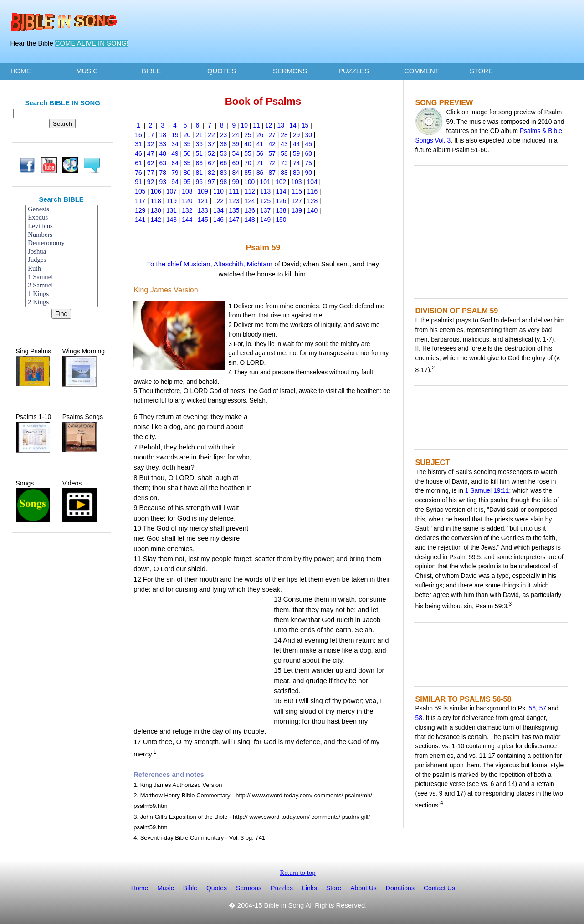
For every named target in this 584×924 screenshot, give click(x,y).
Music (166, 888)
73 (284, 163)
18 (163, 135)
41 (260, 144)
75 (309, 163)
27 (272, 135)
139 (297, 210)
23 (223, 135)
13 (281, 125)
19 (175, 135)
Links (310, 888)
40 (248, 144)
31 (138, 144)
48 (163, 153)
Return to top (298, 873)
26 (260, 135)
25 (248, 135)
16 (138, 135)
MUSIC (87, 71)
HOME (21, 71)
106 (156, 191)
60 (309, 153)
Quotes (217, 888)
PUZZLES (354, 71)
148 (250, 220)
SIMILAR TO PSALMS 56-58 (464, 699)
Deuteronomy (61, 243)
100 (249, 182)
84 (236, 173)
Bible (190, 888)
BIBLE (151, 71)
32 (151, 144)
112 (250, 191)
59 (296, 153)
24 (236, 135)
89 (296, 173)
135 (234, 210)
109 (203, 191)
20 (187, 135)
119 (172, 201)
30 (309, 135)
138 (281, 210)
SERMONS (290, 71)
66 (199, 163)
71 (260, 163)
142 (156, 220)
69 (236, 163)
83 (223, 173)
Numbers (61, 235)
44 (296, 144)
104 (312, 182)
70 (248, 163)
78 (163, 173)
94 (175, 182)
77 (151, 173)
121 (203, 201)
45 (309, 144)
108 (187, 191)
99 (236, 182)
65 (187, 163)
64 (175, 163)
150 (281, 220)
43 (284, 144)
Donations (400, 888)
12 (269, 125)
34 (175, 144)
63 (163, 163)
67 (211, 163)
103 (296, 182)
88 (284, 173)
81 (199, 173)
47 (151, 153)
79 (175, 173)
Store (334, 888)
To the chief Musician (179, 264)
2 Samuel (61, 286)
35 (187, 144)
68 (223, 163)
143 (172, 220)
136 (250, 210)
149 (265, 220)
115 (297, 191)
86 (260, 173)
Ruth (61, 269)
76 (138, 173)
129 (140, 210)
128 (312, 201)
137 (265, 210)
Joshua (61, 252)
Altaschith (228, 264)
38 (223, 144)
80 (187, 173)
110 (218, 191)
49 (175, 153)
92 (151, 182)
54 (236, 153)
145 (203, 220)
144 (187, 220)
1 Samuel (61, 278)
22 (211, 135)
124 (250, 201)
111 (234, 191)
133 (203, 210)
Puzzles (282, 888)
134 (218, 210)
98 (223, 182)
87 (272, 173)
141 (140, 220)
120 (187, 201)
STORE (481, 71)
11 (256, 125)
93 (163, 182)
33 (163, 144)
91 (138, 182)
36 (199, 144)
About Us (364, 888)
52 (211, 153)
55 (248, 153)
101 (265, 182)
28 (284, 135)
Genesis (61, 210)
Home (140, 888)
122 (218, 201)
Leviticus (61, 227)
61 (138, 163)
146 (218, 220)
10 (244, 125)
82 (211, 173)
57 (272, 153)
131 (172, 210)
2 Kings (61, 303)
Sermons (249, 888)
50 (187, 153)
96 (199, 182)
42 (272, 144)
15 (305, 125)
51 (199, 153)
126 (281, 201)
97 (211, 182)
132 (187, 210)
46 (138, 153)
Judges (61, 260)
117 (140, 201)
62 (151, 163)
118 (156, 201)
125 (265, 201)
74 (296, 163)
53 (223, 153)
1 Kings (61, 294)
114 (281, 191)
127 (297, 201)
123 (234, 201)
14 (293, 125)
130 (156, 210)
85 (248, 173)
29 (296, 135)
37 (211, 144)
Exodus (61, 218)
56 (260, 153)
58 (284, 153)
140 (312, 210)
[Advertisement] (61, 562)
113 (265, 191)
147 (234, 220)
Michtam (260, 264)
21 (199, 135)
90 (309, 173)
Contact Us (439, 888)
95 (187, 182)
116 (312, 191)
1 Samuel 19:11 (487, 490)
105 (140, 191)
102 (281, 182)
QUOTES (222, 71)
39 (236, 144)
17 (151, 135)
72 (272, 163)
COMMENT (422, 71)
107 (172, 191)
